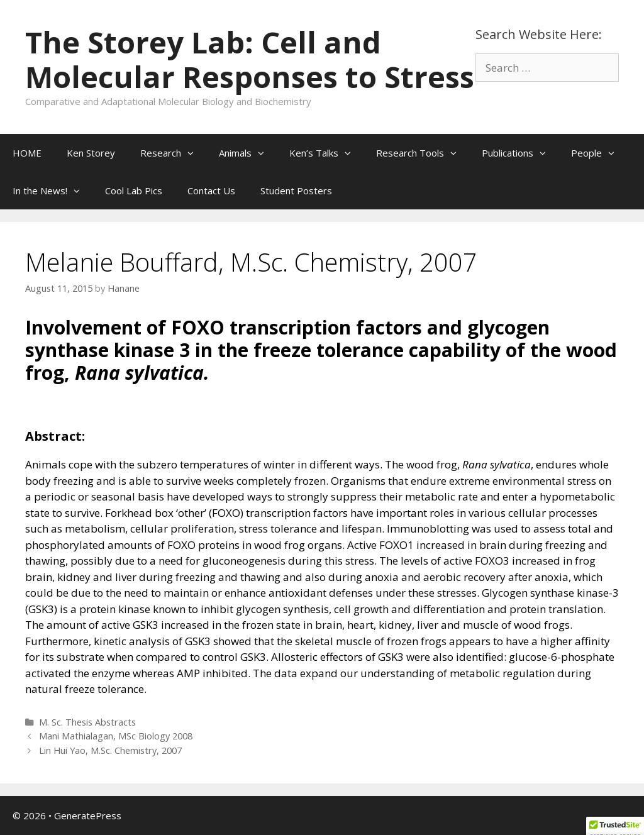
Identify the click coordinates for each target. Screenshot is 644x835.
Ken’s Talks (326, 153)
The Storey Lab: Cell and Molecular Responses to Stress (250, 59)
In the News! (53, 191)
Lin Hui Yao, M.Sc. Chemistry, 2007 (110, 750)
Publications (520, 153)
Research (173, 153)
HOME (27, 153)
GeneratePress (88, 816)
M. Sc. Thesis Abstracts (87, 722)
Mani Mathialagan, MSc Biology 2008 (116, 736)
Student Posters (296, 191)
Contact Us (211, 191)
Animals (248, 153)
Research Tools (423, 153)
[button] (194, 153)
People (599, 153)
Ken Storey (91, 153)
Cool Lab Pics (134, 191)
